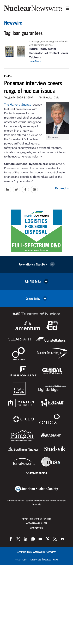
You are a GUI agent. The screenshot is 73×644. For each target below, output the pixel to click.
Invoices (47, 560)
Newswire (13, 23)
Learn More (35, 61)
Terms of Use (35, 560)
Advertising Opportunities (37, 518)
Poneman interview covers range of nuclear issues (33, 86)
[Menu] (67, 8)
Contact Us (36, 528)
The (18, 104)
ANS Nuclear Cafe (49, 97)
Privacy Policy (21, 560)
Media (56, 560)
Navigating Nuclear (37, 523)
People (8, 76)
